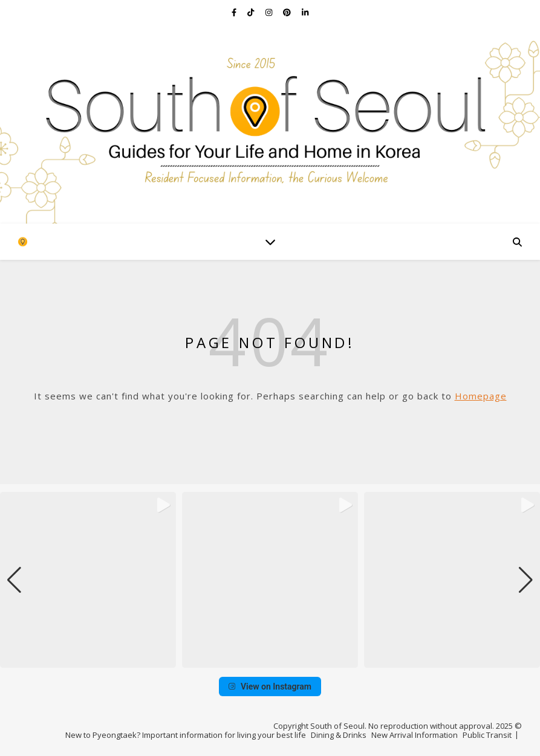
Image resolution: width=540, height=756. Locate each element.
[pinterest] (288, 12)
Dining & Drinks (339, 735)
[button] (270, 659)
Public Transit (487, 735)
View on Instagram (270, 687)
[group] (88, 580)
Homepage (481, 396)
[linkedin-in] (305, 12)
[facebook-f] (235, 12)
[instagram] (270, 12)
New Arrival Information (415, 735)
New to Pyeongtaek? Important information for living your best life (186, 735)
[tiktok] (252, 12)
